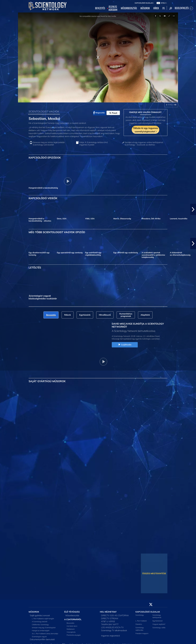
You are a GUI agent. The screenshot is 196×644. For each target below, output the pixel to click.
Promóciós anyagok (74, 635)
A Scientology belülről (40, 622)
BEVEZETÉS (100, 8)
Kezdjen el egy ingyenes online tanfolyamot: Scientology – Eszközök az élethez (144, 144)
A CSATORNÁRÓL (73, 619)
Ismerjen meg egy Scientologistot (44, 628)
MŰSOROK (145, 8)
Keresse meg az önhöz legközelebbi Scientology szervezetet (49, 144)
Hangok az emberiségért (41, 631)
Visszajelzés (71, 632)
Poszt (113, 113)
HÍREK (156, 8)
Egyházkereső (157, 621)
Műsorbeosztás (72, 615)
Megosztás (99, 113)
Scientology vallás (159, 628)
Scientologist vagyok (39, 637)
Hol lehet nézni (72, 626)
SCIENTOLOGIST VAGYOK (44, 111)
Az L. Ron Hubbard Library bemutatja (45, 634)
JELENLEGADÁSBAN (113, 8)
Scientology (140, 615)
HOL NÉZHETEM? (108, 612)
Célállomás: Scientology (40, 625)
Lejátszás (125, 345)
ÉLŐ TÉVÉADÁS (72, 612)
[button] (193, 209)
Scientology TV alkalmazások (114, 630)
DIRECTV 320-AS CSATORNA (115, 615)
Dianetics (139, 624)
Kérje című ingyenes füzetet (94, 144)
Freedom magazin (142, 633)
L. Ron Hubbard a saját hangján (43, 619)
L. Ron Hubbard (141, 621)
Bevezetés (70, 623)
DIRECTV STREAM (110, 618)
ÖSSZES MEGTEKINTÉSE (154, 573)
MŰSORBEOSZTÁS (129, 8)
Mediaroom (71, 629)
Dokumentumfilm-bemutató (42, 639)
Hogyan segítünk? (159, 624)
